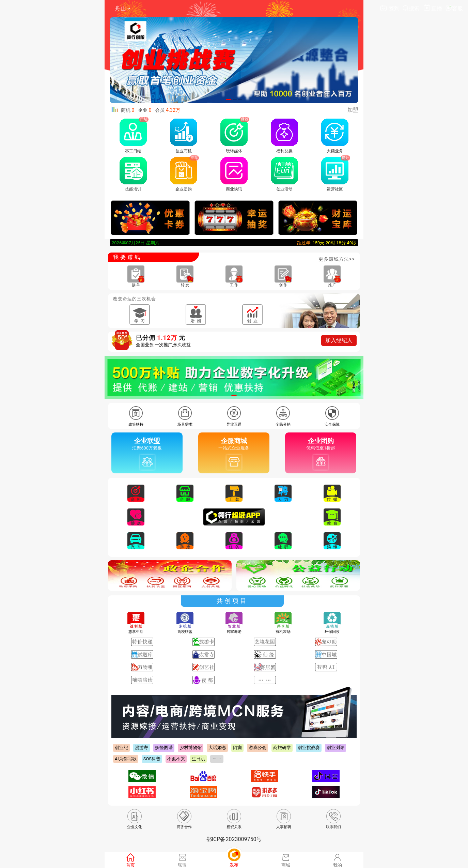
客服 (454, 8)
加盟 (353, 110)
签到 (390, 8)
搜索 (412, 8)
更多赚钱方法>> (337, 259)
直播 (433, 8)
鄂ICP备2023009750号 (234, 839)
